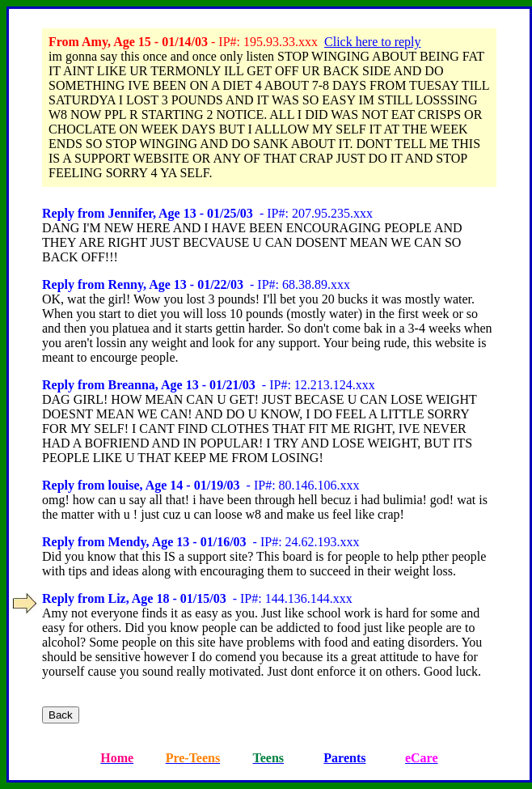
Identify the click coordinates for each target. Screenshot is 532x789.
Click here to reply (373, 42)
